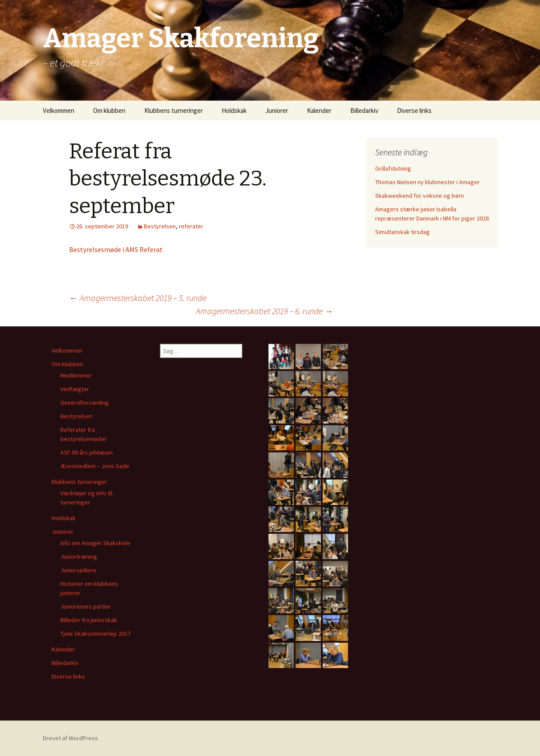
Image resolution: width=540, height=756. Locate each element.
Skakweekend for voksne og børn (420, 196)
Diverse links (414, 110)
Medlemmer (76, 375)
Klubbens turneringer (174, 110)
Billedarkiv (364, 110)
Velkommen (59, 110)
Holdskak (234, 110)
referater (191, 226)
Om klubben (109, 110)
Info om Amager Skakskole (95, 543)
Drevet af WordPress (70, 738)
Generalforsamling (85, 402)
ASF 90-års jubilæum (87, 452)
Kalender (319, 110)
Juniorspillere (78, 570)
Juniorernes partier (86, 606)
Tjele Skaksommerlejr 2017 (96, 633)
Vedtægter (75, 389)
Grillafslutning (393, 168)
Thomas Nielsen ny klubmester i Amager (427, 182)
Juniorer (277, 110)
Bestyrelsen (160, 226)
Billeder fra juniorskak (89, 620)
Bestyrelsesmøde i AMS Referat (116, 249)
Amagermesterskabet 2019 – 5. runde (138, 298)
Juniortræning (79, 556)
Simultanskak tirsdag (402, 232)
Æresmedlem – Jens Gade (95, 466)
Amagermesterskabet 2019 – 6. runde (265, 311)
